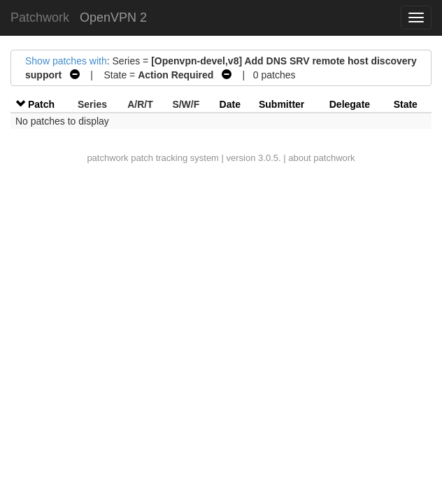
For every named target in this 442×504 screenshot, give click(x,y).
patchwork (107, 158)
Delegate (350, 104)
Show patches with (66, 61)
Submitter (281, 104)
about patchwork (321, 158)
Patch (41, 104)
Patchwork (40, 17)
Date (230, 104)
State (406, 104)
